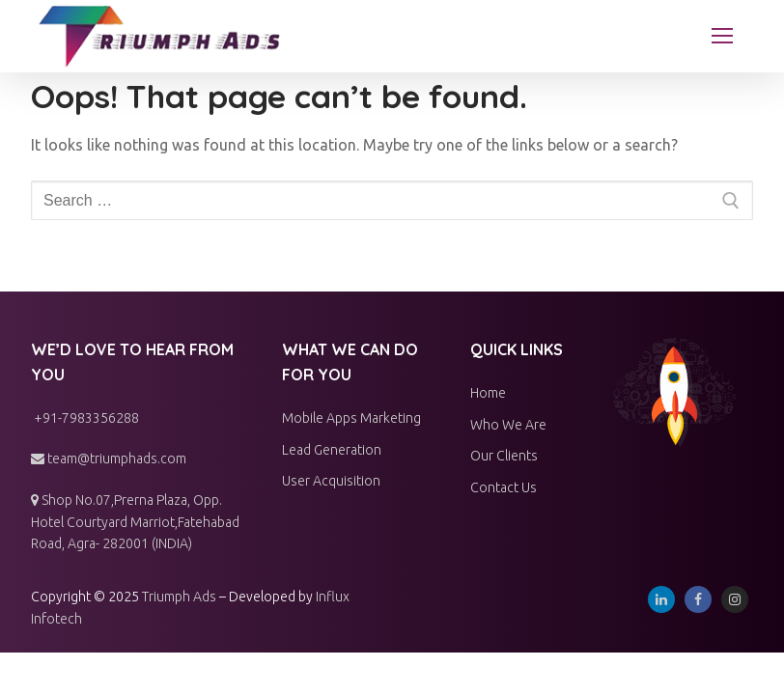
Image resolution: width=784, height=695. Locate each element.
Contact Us (504, 487)
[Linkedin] (661, 599)
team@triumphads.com (109, 459)
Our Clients (504, 456)
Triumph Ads (179, 597)
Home (488, 393)
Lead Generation (332, 450)
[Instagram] (735, 599)
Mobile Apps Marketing (351, 418)
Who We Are (508, 425)
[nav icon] (722, 37)
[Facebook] (698, 599)
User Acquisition (331, 481)
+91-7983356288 (85, 418)
